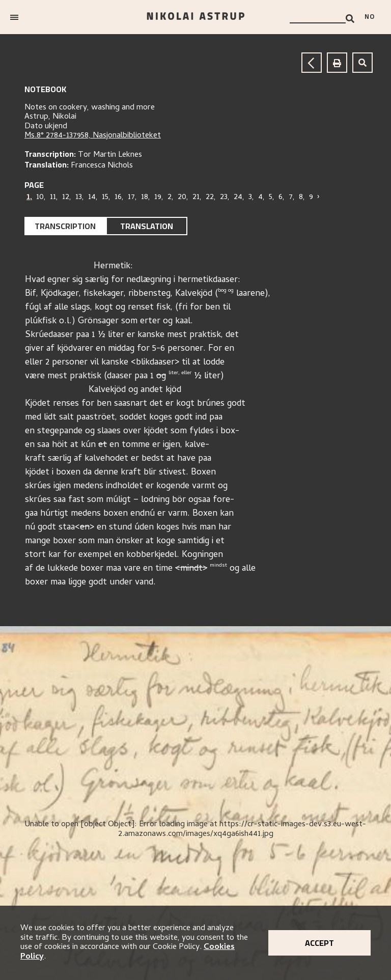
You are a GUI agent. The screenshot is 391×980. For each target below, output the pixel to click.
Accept (319, 943)
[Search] (350, 19)
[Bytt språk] (373, 17)
